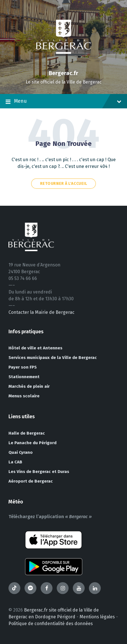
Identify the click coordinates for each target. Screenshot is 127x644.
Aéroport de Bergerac (31, 481)
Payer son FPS (23, 367)
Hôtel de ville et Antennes (35, 348)
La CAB (15, 462)
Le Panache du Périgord (32, 443)
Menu (63, 102)
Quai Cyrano (21, 452)
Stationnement (24, 377)
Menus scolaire (24, 396)
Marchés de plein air (29, 386)
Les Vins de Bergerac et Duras (39, 472)
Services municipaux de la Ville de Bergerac (53, 358)
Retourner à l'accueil (64, 184)
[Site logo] (63, 63)
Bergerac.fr (63, 73)
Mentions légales (97, 617)
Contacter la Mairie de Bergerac (41, 312)
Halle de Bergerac (27, 433)
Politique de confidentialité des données (51, 624)
